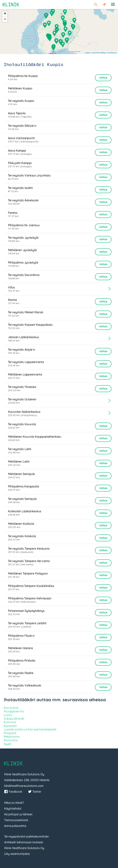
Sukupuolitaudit (14, 719)
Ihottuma (10, 722)
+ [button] (5, 14)
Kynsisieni (10, 726)
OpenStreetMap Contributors (104, 53)
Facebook (13, 792)
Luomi (8, 715)
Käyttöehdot (13, 809)
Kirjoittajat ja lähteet (18, 814)
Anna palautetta (15, 826)
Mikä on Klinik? (14, 803)
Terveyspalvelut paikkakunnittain (26, 836)
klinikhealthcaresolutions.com (24, 786)
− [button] (5, 19)
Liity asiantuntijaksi (17, 854)
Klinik (11, 4)
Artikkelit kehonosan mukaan (24, 842)
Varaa (103, 78)
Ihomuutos (11, 740)
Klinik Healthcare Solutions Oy (24, 848)
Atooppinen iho (14, 711)
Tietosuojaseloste (16, 820)
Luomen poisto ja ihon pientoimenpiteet (30, 729)
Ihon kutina (11, 708)
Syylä (7, 744)
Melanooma (12, 737)
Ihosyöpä (10, 733)
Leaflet (87, 53)
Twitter (35, 792)
